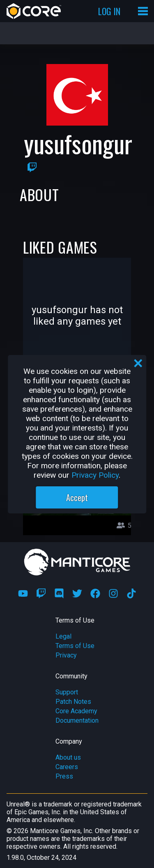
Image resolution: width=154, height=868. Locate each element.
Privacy (66, 655)
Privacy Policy (95, 475)
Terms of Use (75, 646)
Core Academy (76, 711)
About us (68, 757)
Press (64, 776)
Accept (77, 497)
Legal (63, 636)
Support (67, 692)
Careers (67, 767)
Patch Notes (73, 702)
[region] (77, 434)
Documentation (77, 720)
